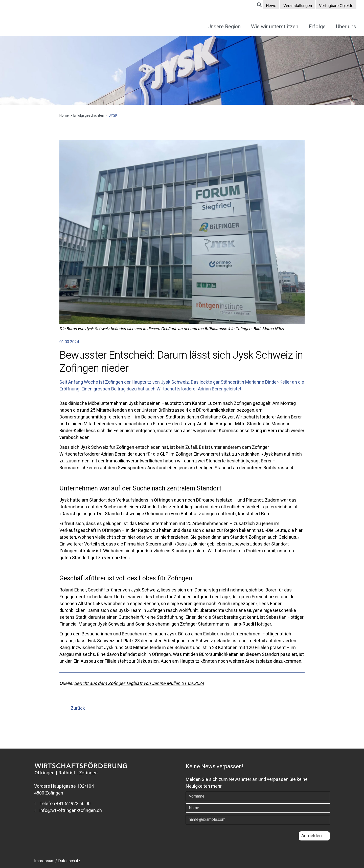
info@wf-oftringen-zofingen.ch (68, 811)
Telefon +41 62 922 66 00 (62, 804)
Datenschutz (69, 861)
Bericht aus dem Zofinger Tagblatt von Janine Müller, (128, 684)
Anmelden (312, 836)
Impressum (44, 861)
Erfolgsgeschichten (89, 116)
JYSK (111, 116)
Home (66, 116)
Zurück (78, 708)
